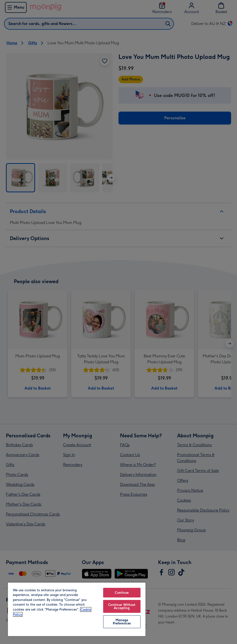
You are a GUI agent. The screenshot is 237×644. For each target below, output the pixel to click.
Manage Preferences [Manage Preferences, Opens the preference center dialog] (122, 622)
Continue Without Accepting (122, 606)
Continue (122, 593)
